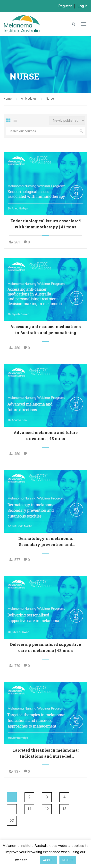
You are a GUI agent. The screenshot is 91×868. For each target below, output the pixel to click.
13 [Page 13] (64, 809)
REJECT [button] (68, 860)
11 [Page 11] (29, 809)
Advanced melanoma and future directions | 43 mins (46, 435)
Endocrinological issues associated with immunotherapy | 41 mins (46, 224)
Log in (83, 6)
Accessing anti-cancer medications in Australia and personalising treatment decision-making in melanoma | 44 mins (45, 330)
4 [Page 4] (64, 797)
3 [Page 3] (47, 797)
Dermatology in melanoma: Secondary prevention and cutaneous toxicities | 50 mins (45, 542)
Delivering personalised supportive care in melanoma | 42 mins (45, 647)
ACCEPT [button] (49, 860)
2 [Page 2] (29, 797)
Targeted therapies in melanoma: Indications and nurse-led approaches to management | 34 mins (46, 753)
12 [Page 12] (47, 809)
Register (65, 6)
